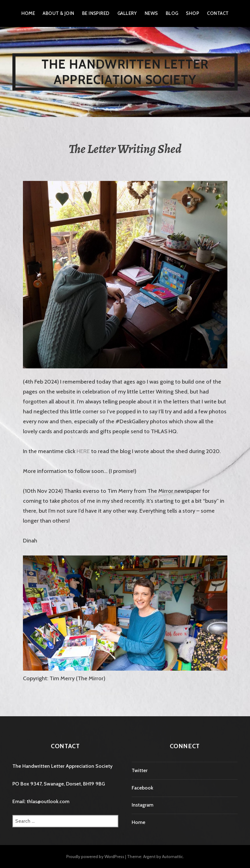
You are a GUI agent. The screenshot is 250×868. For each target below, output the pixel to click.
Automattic (173, 857)
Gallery (127, 13)
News (151, 13)
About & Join (58, 13)
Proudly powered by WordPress (95, 857)
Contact (218, 13)
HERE (83, 451)
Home (28, 13)
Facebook (143, 788)
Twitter (140, 770)
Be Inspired (96, 13)
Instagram (143, 805)
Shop (193, 13)
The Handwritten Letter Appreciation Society (125, 72)
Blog (172, 13)
